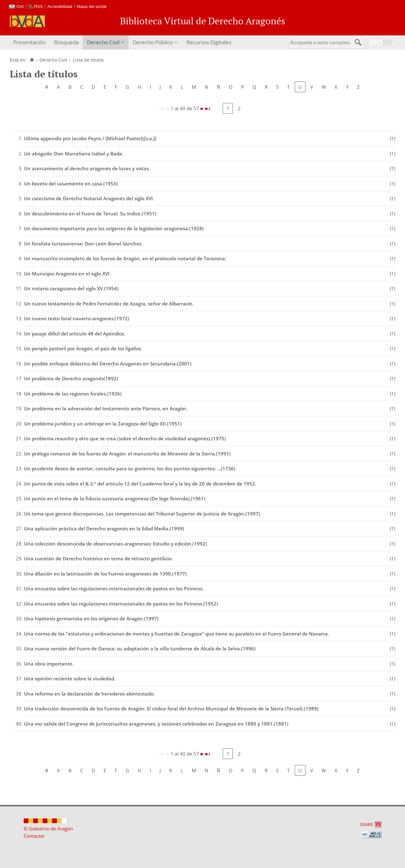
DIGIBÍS (366, 825)
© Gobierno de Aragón (48, 829)
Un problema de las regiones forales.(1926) (73, 394)
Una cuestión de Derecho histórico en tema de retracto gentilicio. (98, 558)
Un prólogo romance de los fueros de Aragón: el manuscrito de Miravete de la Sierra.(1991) (127, 454)
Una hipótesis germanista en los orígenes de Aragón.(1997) (91, 618)
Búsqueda (66, 42)
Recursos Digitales (209, 42)
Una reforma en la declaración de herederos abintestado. (89, 694)
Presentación (29, 42)
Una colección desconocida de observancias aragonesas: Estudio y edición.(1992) (115, 544)
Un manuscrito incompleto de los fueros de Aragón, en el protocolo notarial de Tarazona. (125, 258)
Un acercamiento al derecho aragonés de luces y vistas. (87, 168)
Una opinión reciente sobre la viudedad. (70, 678)
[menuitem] (30, 42)
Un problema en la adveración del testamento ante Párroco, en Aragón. (106, 408)
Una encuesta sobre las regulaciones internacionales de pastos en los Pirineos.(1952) (121, 604)
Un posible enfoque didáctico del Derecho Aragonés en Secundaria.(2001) (108, 364)
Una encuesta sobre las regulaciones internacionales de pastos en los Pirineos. (114, 588)
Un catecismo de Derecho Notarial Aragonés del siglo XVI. (89, 198)
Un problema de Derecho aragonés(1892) (71, 378)
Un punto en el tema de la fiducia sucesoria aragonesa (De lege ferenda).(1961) (115, 498)
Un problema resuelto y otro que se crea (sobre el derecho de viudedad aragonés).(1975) (125, 438)
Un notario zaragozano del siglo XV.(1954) (71, 288)
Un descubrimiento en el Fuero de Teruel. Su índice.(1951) (90, 214)
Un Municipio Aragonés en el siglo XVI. (67, 274)
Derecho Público (153, 42)
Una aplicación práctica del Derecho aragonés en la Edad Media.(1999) (104, 528)
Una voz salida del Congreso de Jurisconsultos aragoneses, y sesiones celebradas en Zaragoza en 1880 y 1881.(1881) (156, 724)
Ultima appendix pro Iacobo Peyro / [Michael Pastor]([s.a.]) (90, 138)
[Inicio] (32, 60)
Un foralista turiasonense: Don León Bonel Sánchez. (83, 244)
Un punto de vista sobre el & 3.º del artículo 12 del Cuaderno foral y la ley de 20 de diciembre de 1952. (140, 484)
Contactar (34, 836)
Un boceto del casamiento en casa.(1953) (71, 184)
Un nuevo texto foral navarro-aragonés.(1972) (77, 318)
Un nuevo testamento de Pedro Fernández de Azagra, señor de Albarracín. (109, 304)
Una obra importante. (49, 664)
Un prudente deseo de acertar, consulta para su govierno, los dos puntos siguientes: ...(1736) (130, 468)
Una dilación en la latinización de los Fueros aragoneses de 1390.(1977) (105, 574)
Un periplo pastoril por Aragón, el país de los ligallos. (83, 348)
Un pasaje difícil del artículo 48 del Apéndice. (75, 334)
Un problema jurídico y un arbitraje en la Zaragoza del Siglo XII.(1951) (103, 424)
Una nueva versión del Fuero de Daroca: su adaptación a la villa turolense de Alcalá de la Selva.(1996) (140, 648)
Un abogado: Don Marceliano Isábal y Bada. (74, 154)
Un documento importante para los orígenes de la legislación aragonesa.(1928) (114, 228)
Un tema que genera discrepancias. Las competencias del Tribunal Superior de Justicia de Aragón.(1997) (142, 514)
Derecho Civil (103, 42)
